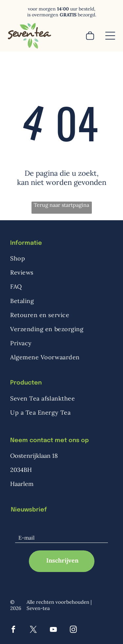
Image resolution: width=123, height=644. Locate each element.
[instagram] (73, 630)
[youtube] (53, 630)
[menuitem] (61, 258)
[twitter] (33, 630)
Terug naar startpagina (61, 205)
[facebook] (13, 630)
